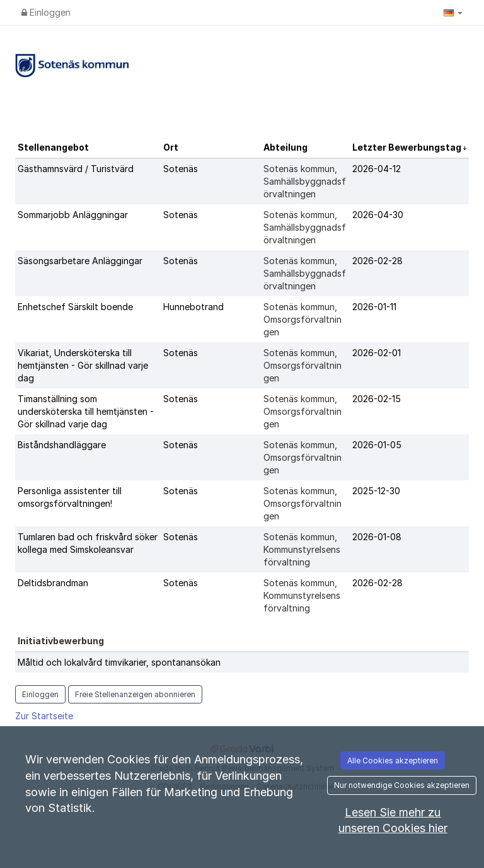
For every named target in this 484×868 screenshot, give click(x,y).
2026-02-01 (377, 353)
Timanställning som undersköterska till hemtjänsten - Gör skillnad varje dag (86, 411)
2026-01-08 (377, 537)
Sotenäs (181, 169)
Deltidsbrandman (53, 583)
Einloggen (46, 12)
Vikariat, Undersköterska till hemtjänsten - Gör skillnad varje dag (83, 365)
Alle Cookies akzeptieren (393, 761)
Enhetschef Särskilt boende (75, 307)
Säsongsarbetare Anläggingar (80, 261)
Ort (171, 147)
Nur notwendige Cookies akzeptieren (402, 785)
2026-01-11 (374, 307)
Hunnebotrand (193, 307)
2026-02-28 (377, 261)
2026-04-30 (378, 215)
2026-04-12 (377, 169)
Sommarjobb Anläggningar (73, 215)
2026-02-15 (377, 399)
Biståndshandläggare (62, 445)
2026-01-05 (377, 445)
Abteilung (285, 147)
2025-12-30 (376, 491)
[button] (453, 13)
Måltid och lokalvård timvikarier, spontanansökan (119, 662)
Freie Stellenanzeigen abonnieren (135, 694)
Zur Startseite (44, 716)
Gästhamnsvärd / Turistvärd (76, 169)
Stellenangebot (53, 147)
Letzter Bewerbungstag (408, 147)
